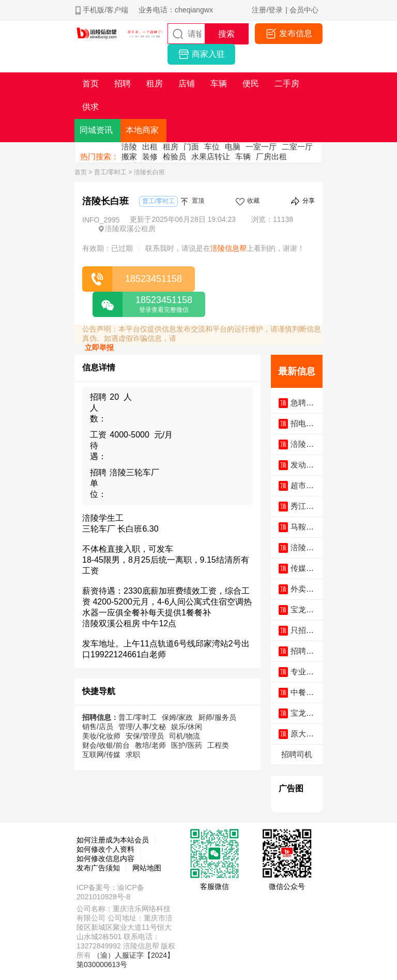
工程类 (218, 745)
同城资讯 (96, 130)
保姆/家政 (177, 717)
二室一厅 (297, 147)
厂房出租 (271, 156)
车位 (212, 147)
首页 (81, 172)
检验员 (174, 156)
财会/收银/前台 (106, 745)
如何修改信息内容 (105, 858)
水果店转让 (211, 156)
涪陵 (129, 147)
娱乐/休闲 (187, 727)
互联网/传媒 (101, 755)
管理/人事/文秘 (142, 727)
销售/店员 (98, 727)
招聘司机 (297, 754)
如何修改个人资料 (105, 849)
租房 (171, 147)
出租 (150, 147)
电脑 (233, 147)
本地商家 (142, 130)
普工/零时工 (110, 172)
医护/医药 (187, 745)
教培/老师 (150, 745)
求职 (133, 755)
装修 (150, 156)
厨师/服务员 (217, 717)
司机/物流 (185, 736)
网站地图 (147, 868)
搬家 (129, 156)
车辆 (243, 156)
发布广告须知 (98, 868)
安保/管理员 (145, 736)
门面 (191, 147)
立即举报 (99, 348)
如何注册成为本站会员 (113, 840)
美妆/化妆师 (101, 736)
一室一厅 (261, 147)
